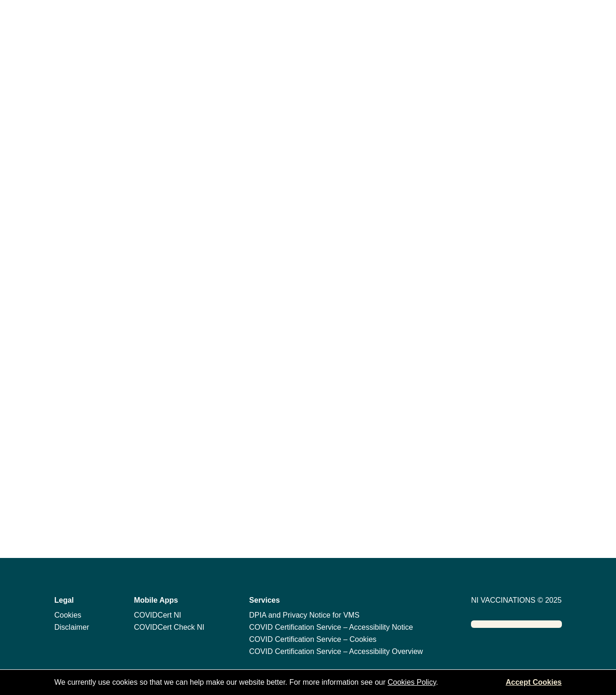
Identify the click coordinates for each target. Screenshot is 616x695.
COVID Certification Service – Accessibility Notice (331, 627)
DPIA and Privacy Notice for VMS (304, 615)
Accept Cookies (533, 682)
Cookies (68, 615)
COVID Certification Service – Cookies (313, 639)
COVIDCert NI (157, 615)
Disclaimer (72, 627)
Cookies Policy (412, 682)
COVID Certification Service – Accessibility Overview (336, 651)
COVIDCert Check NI (169, 627)
